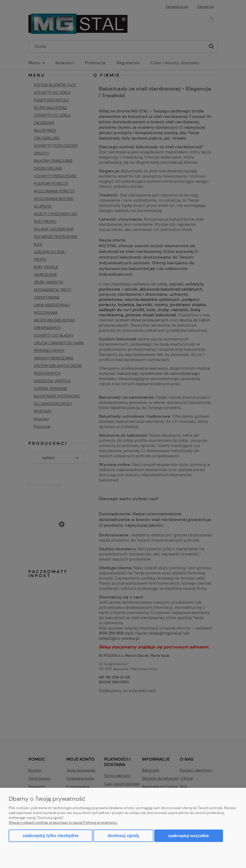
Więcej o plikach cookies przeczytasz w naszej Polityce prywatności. (63, 823)
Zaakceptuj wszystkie (189, 836)
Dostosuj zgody (123, 836)
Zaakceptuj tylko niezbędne (51, 836)
